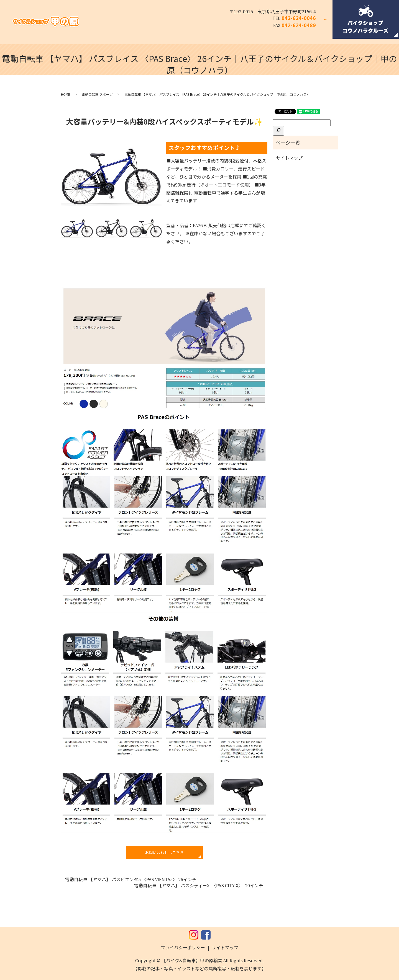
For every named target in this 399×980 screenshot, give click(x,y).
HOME (66, 94)
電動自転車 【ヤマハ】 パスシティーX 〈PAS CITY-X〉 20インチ (199, 885)
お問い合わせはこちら (164, 852)
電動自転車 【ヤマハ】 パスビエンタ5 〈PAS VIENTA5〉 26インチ (131, 879)
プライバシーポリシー (183, 947)
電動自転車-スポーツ (97, 94)
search (328, 23)
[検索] (278, 131)
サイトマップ (289, 158)
